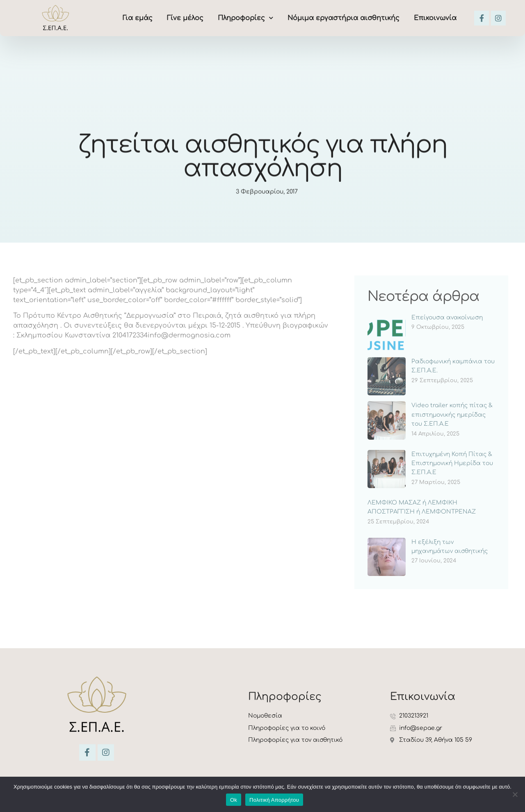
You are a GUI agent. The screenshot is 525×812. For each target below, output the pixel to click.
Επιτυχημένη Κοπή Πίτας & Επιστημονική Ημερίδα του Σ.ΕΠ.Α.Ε (452, 463)
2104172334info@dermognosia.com (171, 335)
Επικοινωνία (435, 18)
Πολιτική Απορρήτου (274, 800)
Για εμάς (138, 18)
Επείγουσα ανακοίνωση (447, 318)
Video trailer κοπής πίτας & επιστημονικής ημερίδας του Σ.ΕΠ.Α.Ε (452, 415)
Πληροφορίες (245, 18)
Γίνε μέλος (185, 18)
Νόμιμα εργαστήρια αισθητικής (344, 18)
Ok (234, 800)
